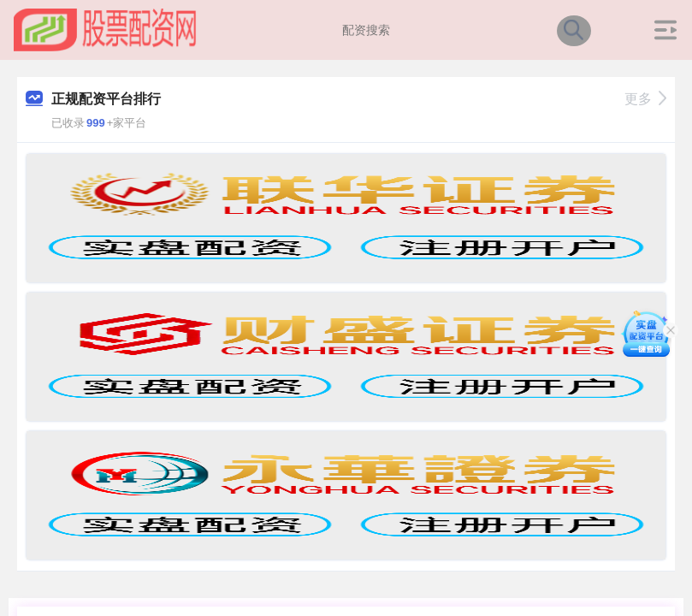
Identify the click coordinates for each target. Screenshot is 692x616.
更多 (645, 99)
